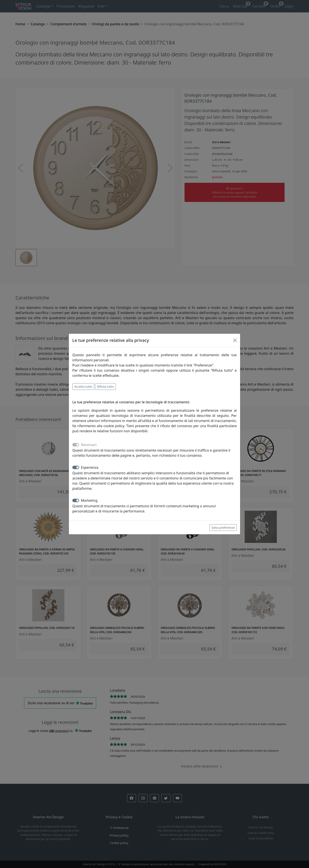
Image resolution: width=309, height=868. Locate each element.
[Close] (235, 340)
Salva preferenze (223, 528)
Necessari (89, 445)
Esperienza (90, 467)
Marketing (89, 500)
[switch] (76, 467)
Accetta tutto (83, 387)
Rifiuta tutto (105, 387)
